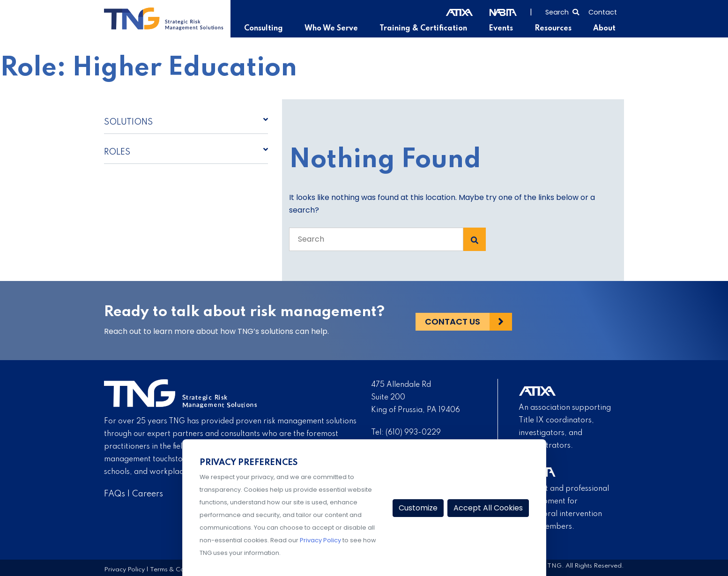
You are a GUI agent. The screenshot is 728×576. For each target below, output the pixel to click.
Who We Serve (334, 29)
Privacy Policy (124, 569)
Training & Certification (425, 29)
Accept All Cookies (488, 508)
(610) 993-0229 (413, 433)
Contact (603, 12)
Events (502, 29)
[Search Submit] (475, 239)
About (604, 29)
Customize (418, 508)
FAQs (115, 494)
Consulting (267, 29)
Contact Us (453, 321)
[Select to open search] (562, 11)
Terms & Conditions (178, 569)
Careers (148, 494)
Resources (553, 29)
